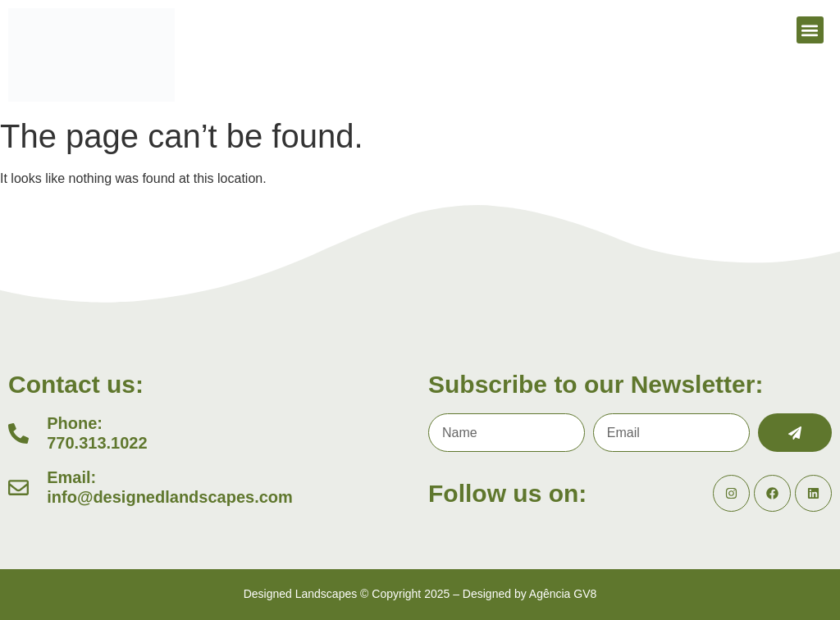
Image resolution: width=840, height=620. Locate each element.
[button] (810, 30)
